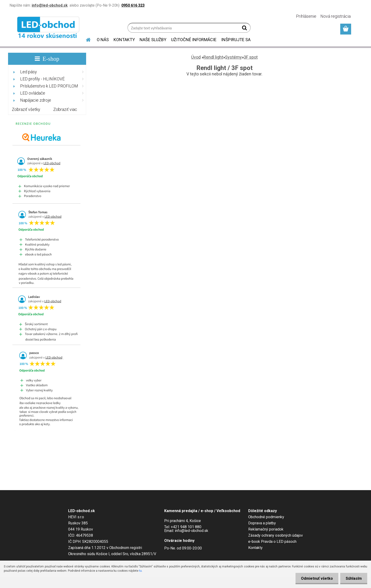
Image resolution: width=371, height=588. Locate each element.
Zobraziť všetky (26, 109)
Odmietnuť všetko (316, 578)
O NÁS (103, 40)
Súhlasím (353, 578)
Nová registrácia (336, 16)
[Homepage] (85, 39)
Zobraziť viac (65, 109)
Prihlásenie (306, 16)
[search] (245, 29)
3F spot (251, 57)
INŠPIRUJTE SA (236, 40)
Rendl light (213, 57)
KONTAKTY (124, 40)
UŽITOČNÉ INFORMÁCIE (194, 40)
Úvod (196, 57)
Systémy (233, 57)
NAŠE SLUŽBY (153, 40)
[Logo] (49, 28)
